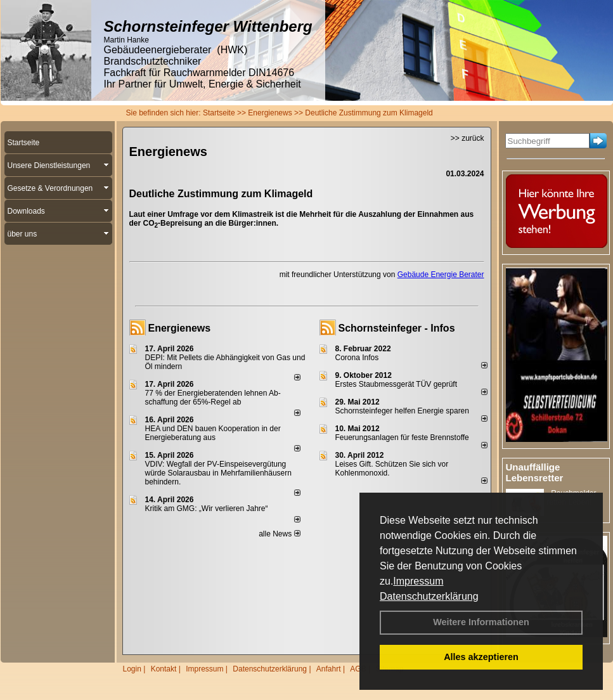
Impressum (418, 581)
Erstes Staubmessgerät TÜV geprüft (397, 384)
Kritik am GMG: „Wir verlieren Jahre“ (207, 509)
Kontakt (164, 669)
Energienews (180, 328)
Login (132, 669)
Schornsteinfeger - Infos (397, 328)
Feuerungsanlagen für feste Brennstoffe (402, 437)
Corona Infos (357, 358)
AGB (358, 669)
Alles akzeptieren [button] (481, 657)
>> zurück (468, 138)
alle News (279, 534)
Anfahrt (329, 669)
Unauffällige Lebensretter (535, 472)
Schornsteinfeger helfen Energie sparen (402, 411)
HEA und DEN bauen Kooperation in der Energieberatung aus (213, 433)
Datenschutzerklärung (429, 596)
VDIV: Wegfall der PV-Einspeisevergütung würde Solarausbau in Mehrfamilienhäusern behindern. (218, 473)
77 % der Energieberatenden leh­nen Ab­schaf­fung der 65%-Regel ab (213, 398)
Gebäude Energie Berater (441, 275)
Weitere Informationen (481, 622)
